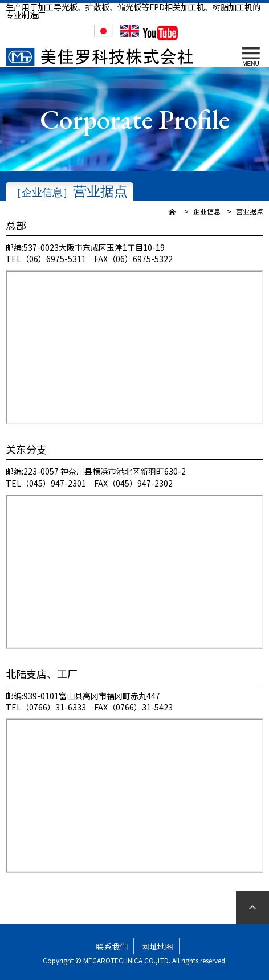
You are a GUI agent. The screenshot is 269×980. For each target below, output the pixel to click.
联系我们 (112, 946)
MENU (251, 57)
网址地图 (157, 946)
